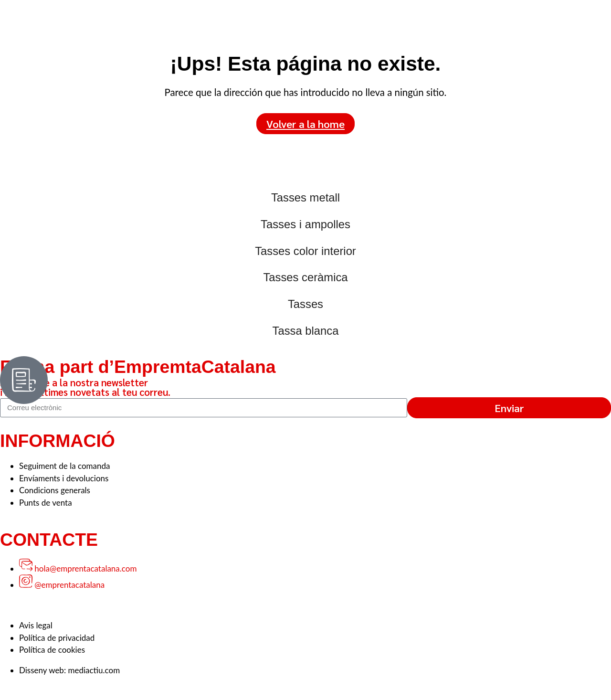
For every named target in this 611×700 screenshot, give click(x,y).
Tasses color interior (305, 251)
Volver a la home (305, 123)
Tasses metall (305, 197)
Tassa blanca (306, 331)
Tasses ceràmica (305, 277)
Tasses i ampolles (305, 224)
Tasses (305, 304)
